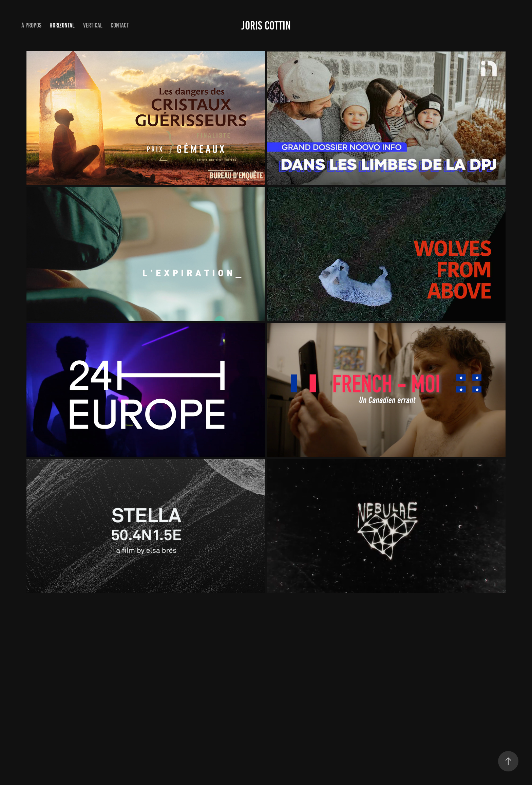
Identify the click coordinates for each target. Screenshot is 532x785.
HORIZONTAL (62, 25)
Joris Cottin (266, 25)
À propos (31, 25)
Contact (120, 25)
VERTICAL (93, 25)
